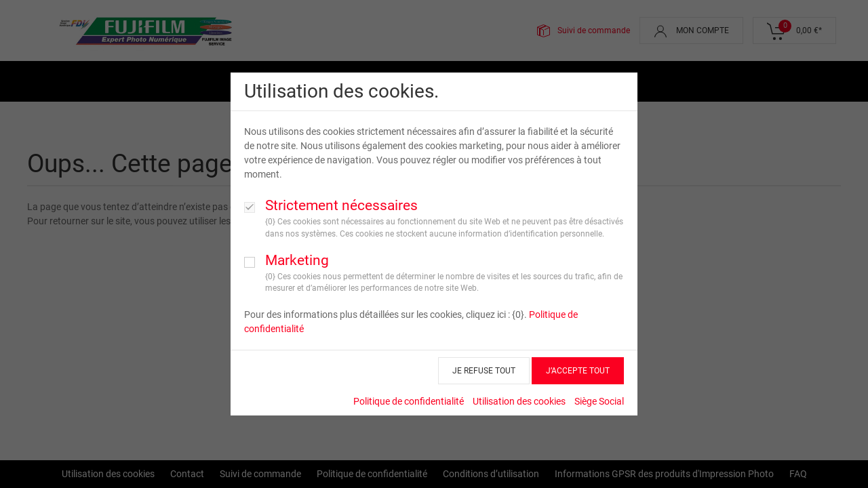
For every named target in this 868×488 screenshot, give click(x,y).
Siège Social (599, 401)
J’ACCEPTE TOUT (578, 371)
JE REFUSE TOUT (484, 371)
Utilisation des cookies (519, 401)
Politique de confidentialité (409, 401)
